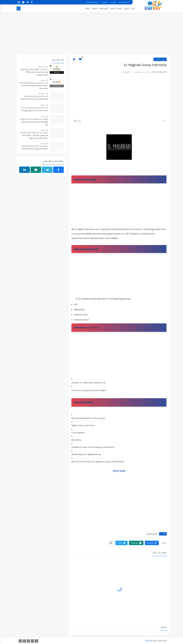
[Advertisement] (91, 35)
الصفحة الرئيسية (122, 2)
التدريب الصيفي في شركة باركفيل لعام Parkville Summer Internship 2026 (33, 98)
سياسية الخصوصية (91, 2)
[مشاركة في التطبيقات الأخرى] (110, 543)
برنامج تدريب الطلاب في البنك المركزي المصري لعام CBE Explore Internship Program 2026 (33, 72)
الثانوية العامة (102, 8)
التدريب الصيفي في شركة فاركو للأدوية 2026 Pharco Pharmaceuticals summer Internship (32, 86)
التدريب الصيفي (128, 8)
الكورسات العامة (115, 8)
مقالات (85, 8)
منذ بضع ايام (41, 67)
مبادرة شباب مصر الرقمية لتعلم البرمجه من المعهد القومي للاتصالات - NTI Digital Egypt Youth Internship (33, 135)
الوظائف (93, 8)
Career (146, 641)
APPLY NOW (118, 471)
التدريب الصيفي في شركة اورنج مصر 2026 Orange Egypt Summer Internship (33, 109)
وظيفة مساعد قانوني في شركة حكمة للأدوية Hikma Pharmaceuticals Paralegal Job (33, 122)
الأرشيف (111, 2)
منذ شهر (42, 80)
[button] (150, 543)
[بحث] (17, 8)
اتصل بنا (103, 2)
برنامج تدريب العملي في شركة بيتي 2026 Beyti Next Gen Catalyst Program (33, 147)
